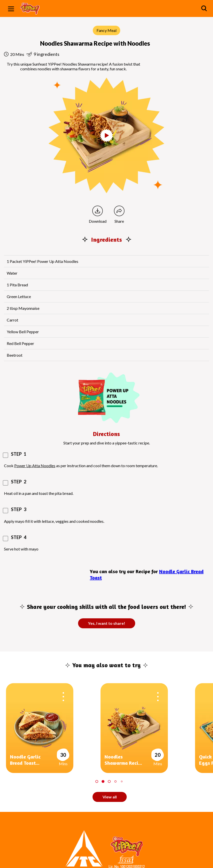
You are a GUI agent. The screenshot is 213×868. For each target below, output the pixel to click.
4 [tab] (115, 781)
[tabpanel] (53, 728)
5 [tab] (121, 781)
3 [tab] (109, 781)
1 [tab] (97, 781)
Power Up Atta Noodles (35, 466)
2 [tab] (103, 781)
